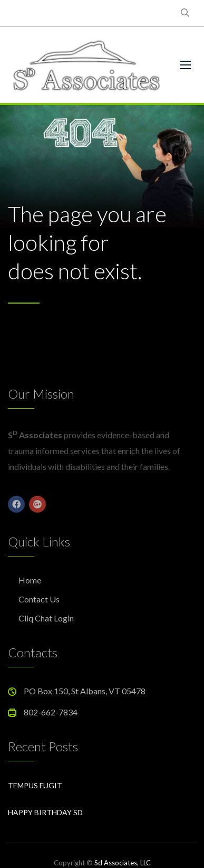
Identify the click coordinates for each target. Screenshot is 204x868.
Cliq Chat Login (46, 618)
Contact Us (39, 599)
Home (30, 580)
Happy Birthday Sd (45, 812)
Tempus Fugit (35, 785)
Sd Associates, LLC (123, 863)
